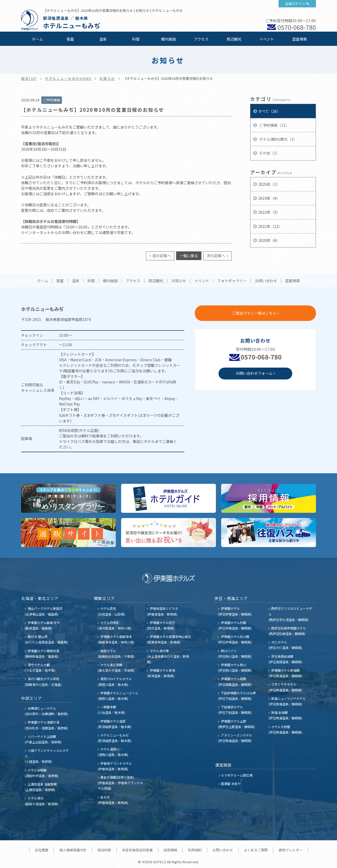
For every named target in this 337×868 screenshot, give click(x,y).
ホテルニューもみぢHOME (68, 78)
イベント (267, 39)
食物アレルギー (291, 850)
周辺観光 (234, 39)
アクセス (201, 39)
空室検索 (300, 39)
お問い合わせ (266, 281)
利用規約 (195, 850)
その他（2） (269, 153)
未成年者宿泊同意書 (137, 850)
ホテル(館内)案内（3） (278, 139)
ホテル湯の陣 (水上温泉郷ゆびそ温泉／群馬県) (168, 656)
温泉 (103, 39)
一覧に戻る (189, 256)
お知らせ (107, 78)
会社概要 (42, 850)
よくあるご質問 (256, 850)
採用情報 (170, 850)
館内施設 (168, 39)
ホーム (37, 39)
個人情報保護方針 (73, 850)
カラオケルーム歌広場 (237, 775)
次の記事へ (216, 256)
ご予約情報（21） (274, 125)
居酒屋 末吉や (231, 784)
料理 (136, 39)
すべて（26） (269, 111)
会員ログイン (295, 4)
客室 (70, 39)
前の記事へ (161, 256)
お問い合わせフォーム (254, 373)
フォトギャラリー (232, 281)
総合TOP (29, 78)
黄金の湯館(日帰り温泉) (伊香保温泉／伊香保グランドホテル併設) (120, 783)
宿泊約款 (104, 850)
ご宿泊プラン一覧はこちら (254, 313)
